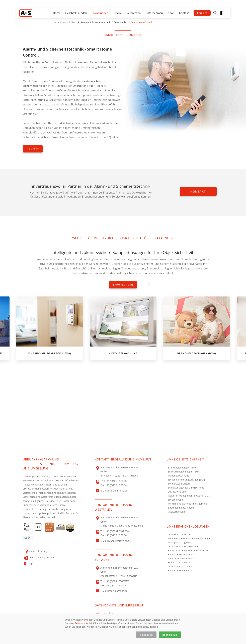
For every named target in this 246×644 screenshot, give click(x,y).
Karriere (202, 13)
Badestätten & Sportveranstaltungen (188, 550)
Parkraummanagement (181, 558)
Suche (215, 13)
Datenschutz (81, 623)
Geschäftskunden (76, 13)
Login (225, 13)
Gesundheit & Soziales (180, 567)
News (171, 13)
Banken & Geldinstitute (181, 571)
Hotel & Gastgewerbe (180, 562)
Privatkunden (100, 13)
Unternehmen (154, 13)
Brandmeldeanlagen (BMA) (183, 468)
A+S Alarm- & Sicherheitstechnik (94, 22)
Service (117, 13)
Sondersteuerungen (179, 484)
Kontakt (184, 13)
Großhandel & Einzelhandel (183, 546)
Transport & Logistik (179, 542)
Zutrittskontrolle (177, 492)
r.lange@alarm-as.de (119, 541)
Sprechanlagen (176, 500)
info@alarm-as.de (118, 491)
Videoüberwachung (179, 476)
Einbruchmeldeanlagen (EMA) (184, 472)
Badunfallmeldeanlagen (181, 508)
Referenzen (134, 13)
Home (57, 13)
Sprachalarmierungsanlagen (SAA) (186, 480)
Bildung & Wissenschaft (181, 554)
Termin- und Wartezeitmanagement (187, 504)
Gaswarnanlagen (177, 512)
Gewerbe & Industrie (179, 534)
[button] (146, 635)
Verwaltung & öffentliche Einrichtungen (189, 538)
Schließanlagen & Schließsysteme (186, 488)
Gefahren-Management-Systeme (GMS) (189, 496)
